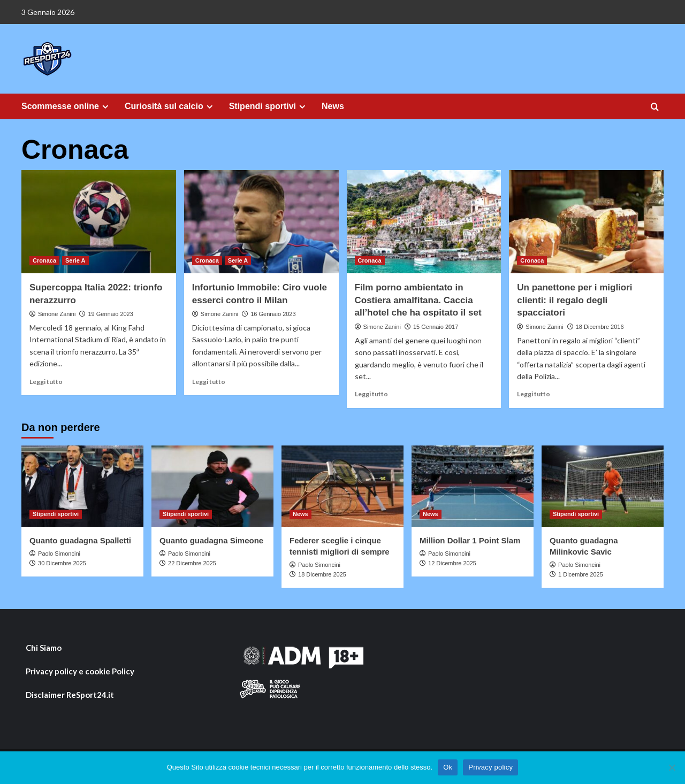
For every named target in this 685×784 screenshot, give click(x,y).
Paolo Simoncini (59, 554)
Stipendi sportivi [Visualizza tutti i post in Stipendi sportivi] (56, 514)
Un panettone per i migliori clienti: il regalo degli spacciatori (574, 300)
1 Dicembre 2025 (581, 574)
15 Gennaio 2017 (436, 327)
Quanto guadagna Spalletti (80, 540)
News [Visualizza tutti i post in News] (300, 514)
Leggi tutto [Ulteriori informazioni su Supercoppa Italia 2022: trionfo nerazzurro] (46, 382)
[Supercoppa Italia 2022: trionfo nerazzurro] (99, 222)
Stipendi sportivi (269, 106)
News (333, 106)
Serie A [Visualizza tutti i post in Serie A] (75, 260)
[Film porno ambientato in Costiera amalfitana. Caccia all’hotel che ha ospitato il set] (424, 222)
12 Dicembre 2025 (452, 563)
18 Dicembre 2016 (600, 327)
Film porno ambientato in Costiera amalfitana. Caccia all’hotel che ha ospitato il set (418, 300)
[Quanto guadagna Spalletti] (82, 486)
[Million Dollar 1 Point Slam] (473, 486)
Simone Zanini (57, 314)
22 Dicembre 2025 (192, 563)
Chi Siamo (44, 648)
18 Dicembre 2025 (322, 574)
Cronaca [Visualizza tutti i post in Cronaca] (44, 260)
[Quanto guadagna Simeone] (212, 486)
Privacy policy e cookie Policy (80, 671)
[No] (672, 767)
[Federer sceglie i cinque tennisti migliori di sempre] (342, 486)
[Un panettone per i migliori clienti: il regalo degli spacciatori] (586, 222)
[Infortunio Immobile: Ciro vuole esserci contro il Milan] (261, 222)
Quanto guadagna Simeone (211, 540)
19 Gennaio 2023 (110, 314)
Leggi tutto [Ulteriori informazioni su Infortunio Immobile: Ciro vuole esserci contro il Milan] (209, 382)
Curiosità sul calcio (170, 106)
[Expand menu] (105, 107)
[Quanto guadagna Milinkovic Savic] (603, 486)
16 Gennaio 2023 (273, 314)
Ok (448, 767)
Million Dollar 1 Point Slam (470, 540)
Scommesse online (66, 106)
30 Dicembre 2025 (62, 563)
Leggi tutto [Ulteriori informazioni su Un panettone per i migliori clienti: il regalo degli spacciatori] (534, 394)
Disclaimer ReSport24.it (70, 695)
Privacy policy (490, 767)
